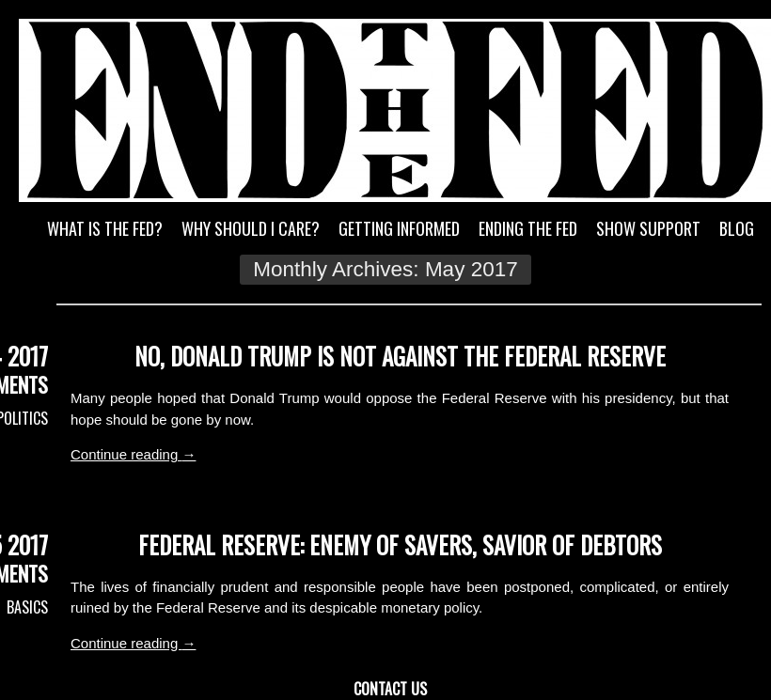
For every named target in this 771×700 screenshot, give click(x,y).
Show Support (648, 228)
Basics (27, 607)
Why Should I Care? (251, 228)
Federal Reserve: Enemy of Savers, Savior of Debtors (400, 544)
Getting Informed (399, 228)
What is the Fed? (105, 228)
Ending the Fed (528, 228)
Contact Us (390, 689)
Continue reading (133, 454)
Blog (737, 228)
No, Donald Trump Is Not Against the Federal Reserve (400, 356)
